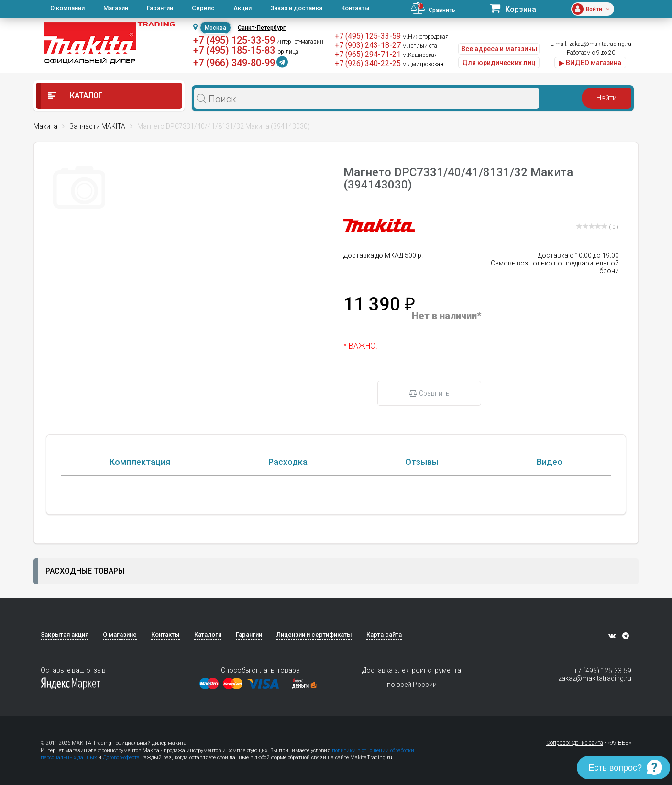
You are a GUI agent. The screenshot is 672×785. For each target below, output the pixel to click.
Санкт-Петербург (262, 28)
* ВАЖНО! (360, 346)
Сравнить (429, 393)
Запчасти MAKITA (97, 126)
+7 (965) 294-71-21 (368, 54)
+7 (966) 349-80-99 (234, 63)
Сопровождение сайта (575, 743)
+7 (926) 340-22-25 (368, 63)
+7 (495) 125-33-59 (234, 40)
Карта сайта (384, 635)
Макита (45, 126)
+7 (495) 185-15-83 (234, 50)
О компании (67, 8)
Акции (242, 8)
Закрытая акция (65, 635)
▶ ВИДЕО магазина (590, 63)
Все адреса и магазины (499, 49)
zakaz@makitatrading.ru (600, 44)
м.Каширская (420, 55)
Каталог (75, 95)
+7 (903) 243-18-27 (368, 45)
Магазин (116, 8)
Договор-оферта (121, 757)
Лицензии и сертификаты (314, 635)
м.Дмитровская (423, 64)
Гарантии (160, 8)
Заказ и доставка (296, 8)
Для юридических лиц (499, 63)
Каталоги (208, 635)
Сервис (203, 8)
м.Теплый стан (421, 46)
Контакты (355, 8)
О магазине (120, 635)
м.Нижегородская (425, 37)
